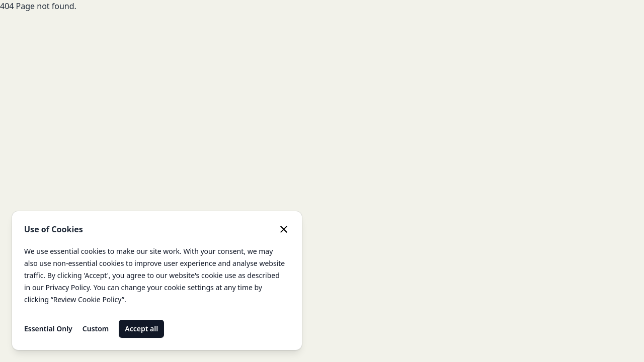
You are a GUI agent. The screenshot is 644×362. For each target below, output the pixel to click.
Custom (96, 329)
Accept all (141, 329)
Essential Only (48, 329)
